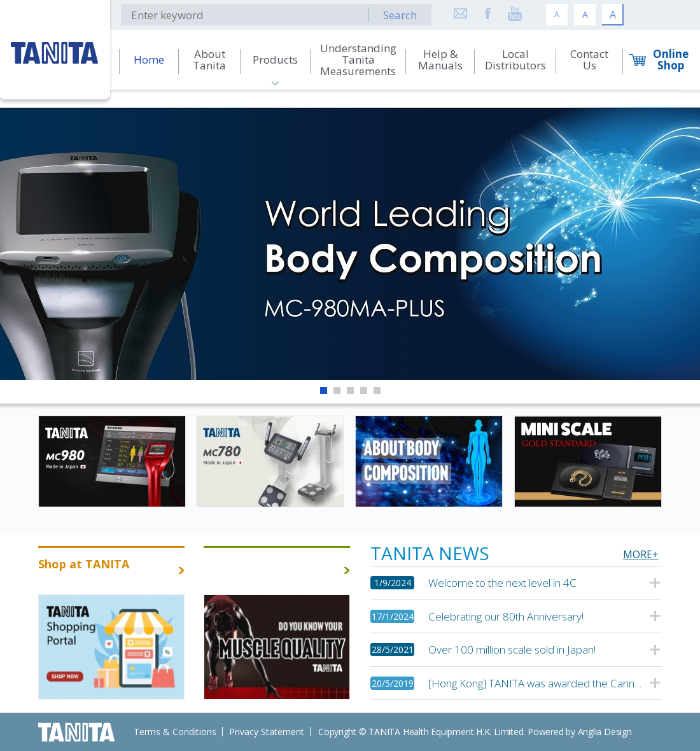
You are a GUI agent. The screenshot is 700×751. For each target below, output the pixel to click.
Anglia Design (605, 732)
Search (400, 15)
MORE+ (641, 554)
